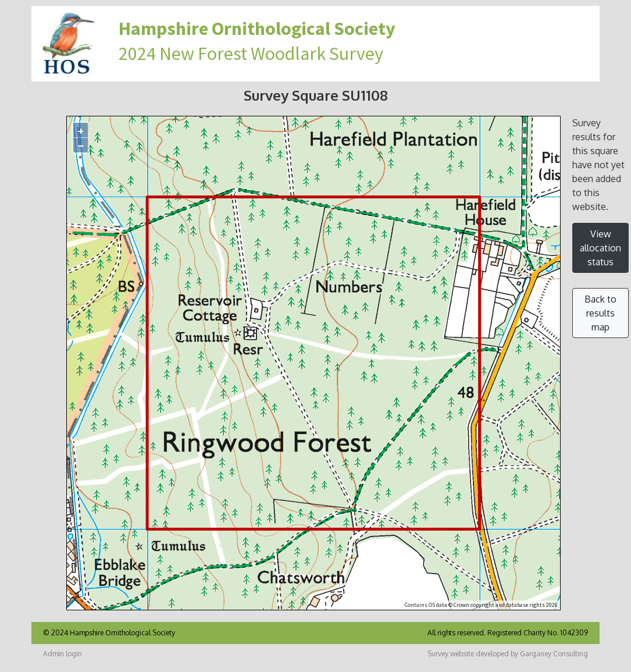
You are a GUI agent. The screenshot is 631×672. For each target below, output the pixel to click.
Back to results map (600, 313)
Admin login (63, 654)
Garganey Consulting (554, 654)
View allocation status (600, 248)
